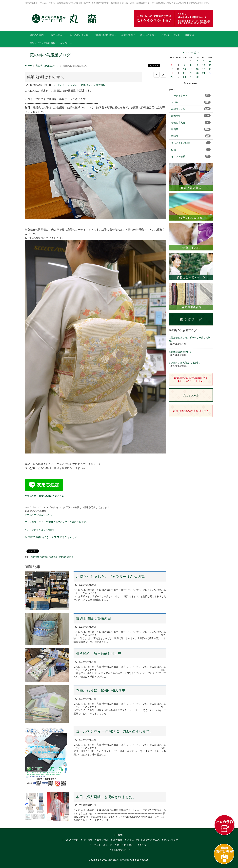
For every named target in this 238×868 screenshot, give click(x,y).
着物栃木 (62, 557)
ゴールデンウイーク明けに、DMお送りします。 (115, 731)
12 (172, 69)
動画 (174, 150)
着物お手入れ (178, 123)
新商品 (175, 129)
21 (185, 73)
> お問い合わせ (118, 850)
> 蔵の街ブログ (170, 840)
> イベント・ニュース (101, 845)
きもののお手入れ (80, 35)
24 (204, 73)
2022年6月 (191, 53)
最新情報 (189, 35)
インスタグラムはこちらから (40, 529)
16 (197, 69)
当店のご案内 (38, 35)
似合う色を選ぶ (148, 35)
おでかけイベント (171, 35)
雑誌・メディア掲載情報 (42, 43)
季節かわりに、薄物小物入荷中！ (102, 690)
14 (185, 69)
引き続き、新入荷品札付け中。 (101, 653)
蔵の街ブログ (128, 35)
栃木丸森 (53, 557)
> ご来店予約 (132, 840)
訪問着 (70, 557)
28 (185, 77)
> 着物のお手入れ (150, 840)
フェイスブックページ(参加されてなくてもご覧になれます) (56, 522)
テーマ (172, 90)
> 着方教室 (117, 840)
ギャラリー (66, 43)
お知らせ (75, 85)
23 (197, 73)
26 (172, 77)
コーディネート (61, 85)
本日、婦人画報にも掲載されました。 (106, 797)
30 (197, 77)
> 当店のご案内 (71, 840)
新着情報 (101, 85)
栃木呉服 (44, 557)
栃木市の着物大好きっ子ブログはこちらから (51, 537)
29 (191, 77)
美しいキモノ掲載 (180, 143)
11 (210, 65)
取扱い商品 (58, 35)
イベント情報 (178, 156)
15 (191, 69)
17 (204, 69)
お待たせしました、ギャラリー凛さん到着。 (112, 576)
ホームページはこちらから (39, 515)
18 (210, 69)
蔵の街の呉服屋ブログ (47, 66)
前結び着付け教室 (106, 35)
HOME (28, 66)
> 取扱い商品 (102, 840)
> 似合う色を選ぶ (124, 845)
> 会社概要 (87, 840)
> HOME (119, 835)
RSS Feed (191, 83)
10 (204, 65)
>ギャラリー (145, 845)
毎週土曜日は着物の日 (94, 618)
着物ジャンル (88, 85)
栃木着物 (35, 557)
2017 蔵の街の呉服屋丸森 (115, 860)
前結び (175, 136)
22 (191, 73)
